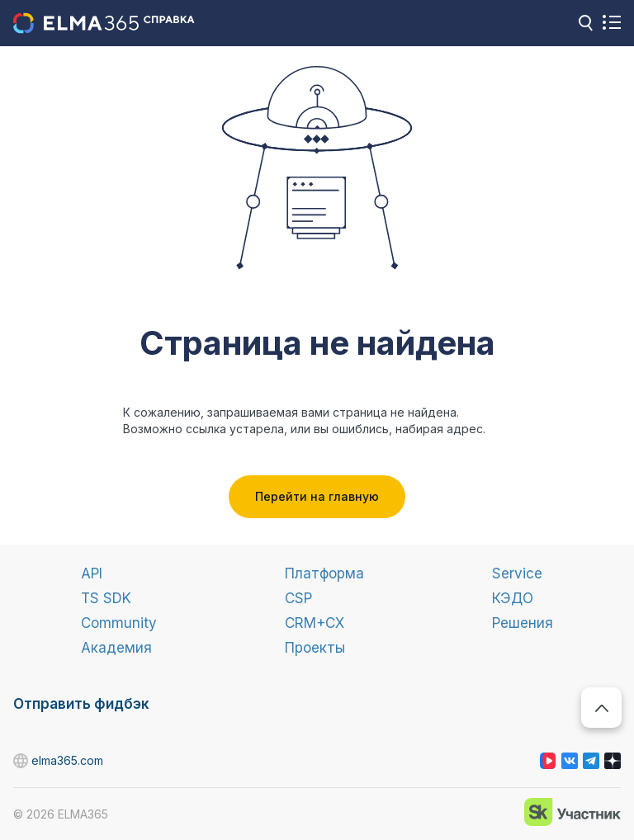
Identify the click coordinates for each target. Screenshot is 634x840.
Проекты (315, 648)
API (92, 573)
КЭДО (513, 598)
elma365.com (21, 761)
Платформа (324, 573)
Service (517, 573)
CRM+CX (315, 623)
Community (119, 623)
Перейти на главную (317, 496)
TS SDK (106, 598)
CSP (298, 598)
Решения (523, 623)
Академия (116, 648)
